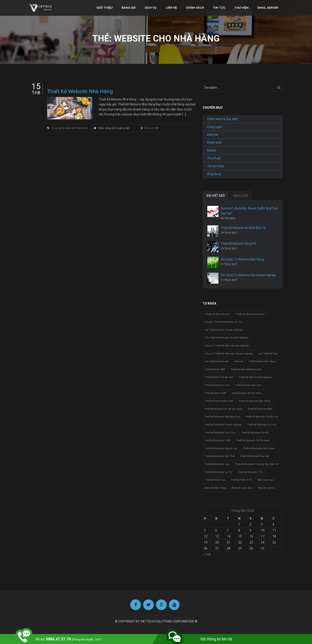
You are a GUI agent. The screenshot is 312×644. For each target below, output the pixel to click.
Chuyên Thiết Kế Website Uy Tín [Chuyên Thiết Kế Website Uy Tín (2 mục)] (223, 322)
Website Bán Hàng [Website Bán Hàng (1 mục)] (215, 488)
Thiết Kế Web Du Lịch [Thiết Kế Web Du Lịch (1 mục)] (217, 385)
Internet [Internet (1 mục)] (239, 361)
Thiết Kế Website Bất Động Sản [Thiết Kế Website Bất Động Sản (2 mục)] (222, 417)
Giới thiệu (105, 8)
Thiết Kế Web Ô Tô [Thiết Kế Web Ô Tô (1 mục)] (241, 480)
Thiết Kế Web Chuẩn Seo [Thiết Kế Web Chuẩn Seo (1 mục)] (219, 377)
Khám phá (82, 128)
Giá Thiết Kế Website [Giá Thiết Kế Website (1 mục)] (217, 361)
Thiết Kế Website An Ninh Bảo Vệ (243, 228)
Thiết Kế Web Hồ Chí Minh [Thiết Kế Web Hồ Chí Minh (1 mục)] (247, 393)
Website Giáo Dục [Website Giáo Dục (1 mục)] (242, 488)
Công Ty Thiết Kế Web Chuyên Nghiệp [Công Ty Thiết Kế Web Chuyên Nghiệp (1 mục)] (227, 346)
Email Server (268, 8)
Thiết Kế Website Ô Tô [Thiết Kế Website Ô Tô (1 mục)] (250, 472)
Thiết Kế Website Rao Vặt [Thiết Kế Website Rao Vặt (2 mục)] (254, 456)
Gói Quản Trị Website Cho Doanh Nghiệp (248, 275)
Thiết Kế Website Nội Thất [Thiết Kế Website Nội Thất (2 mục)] (220, 456)
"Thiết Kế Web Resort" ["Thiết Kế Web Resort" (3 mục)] (217, 314)
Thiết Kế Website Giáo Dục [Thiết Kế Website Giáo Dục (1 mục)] (220, 433)
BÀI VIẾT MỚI (216, 196)
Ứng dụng (214, 174)
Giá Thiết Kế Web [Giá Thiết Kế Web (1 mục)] (268, 354)
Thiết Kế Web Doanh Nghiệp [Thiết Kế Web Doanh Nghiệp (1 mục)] (255, 377)
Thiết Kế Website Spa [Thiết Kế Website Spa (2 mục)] (217, 464)
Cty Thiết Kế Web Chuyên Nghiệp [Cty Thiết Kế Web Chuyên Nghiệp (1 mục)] (224, 330)
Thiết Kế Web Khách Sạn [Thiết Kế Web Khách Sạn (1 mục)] (219, 401)
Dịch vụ (151, 8)
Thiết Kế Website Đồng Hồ (238, 244)
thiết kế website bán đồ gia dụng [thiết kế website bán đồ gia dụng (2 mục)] (223, 409)
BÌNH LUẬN (241, 196)
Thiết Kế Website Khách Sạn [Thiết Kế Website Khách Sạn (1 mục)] (221, 448)
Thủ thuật (214, 158)
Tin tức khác (216, 166)
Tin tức (219, 8)
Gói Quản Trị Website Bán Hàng (242, 259)
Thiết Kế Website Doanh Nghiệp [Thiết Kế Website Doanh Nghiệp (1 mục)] (223, 425)
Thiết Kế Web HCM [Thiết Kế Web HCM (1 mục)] (215, 393)
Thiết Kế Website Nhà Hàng (80, 91)
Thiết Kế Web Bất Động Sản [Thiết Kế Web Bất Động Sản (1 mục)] (246, 369)
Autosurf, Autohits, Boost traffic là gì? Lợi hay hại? (249, 211)
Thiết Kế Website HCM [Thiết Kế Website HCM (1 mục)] (218, 440)
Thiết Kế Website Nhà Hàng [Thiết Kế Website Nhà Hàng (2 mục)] (259, 448)
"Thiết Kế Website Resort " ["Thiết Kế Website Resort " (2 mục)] (250, 314)
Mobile (212, 150)
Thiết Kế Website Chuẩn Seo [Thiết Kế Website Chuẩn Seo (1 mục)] (262, 417)
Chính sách (195, 8)
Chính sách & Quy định (223, 119)
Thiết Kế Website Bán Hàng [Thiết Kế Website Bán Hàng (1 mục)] (254, 401)
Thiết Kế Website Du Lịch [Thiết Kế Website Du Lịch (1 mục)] (262, 425)
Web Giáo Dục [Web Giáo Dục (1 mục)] (265, 480)
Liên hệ (171, 8)
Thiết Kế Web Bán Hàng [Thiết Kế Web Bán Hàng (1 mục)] (262, 361)
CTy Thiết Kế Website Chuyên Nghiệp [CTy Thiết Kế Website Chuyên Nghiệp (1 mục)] (226, 338)
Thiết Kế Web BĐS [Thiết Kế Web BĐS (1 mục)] (215, 369)
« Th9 (207, 554)
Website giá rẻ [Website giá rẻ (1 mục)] (266, 488)
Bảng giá (129, 8)
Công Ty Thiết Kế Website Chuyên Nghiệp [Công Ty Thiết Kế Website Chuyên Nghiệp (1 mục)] (229, 354)
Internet (70, 128)
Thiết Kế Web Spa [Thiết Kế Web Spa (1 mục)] (215, 480)
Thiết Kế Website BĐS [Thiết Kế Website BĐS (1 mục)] (260, 409)
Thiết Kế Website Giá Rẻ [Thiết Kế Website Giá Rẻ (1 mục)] (255, 433)
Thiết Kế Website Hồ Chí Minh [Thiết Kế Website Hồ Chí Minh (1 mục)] (253, 440)
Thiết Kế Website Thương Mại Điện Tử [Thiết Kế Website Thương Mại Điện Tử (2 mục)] (257, 464)
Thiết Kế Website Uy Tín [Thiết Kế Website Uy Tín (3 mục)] (218, 472)
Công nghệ (57, 128)
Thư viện (241, 8)
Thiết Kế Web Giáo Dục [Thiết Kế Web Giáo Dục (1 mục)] (248, 385)
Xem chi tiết (151, 128)
